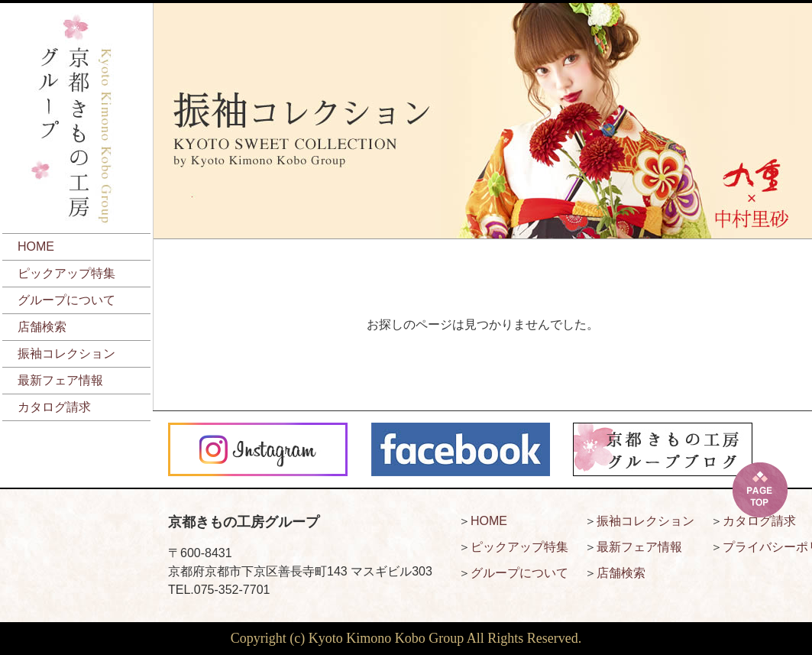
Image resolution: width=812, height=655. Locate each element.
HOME (36, 246)
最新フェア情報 (60, 380)
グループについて (66, 300)
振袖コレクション (66, 353)
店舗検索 (42, 327)
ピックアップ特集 (66, 273)
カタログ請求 (54, 407)
